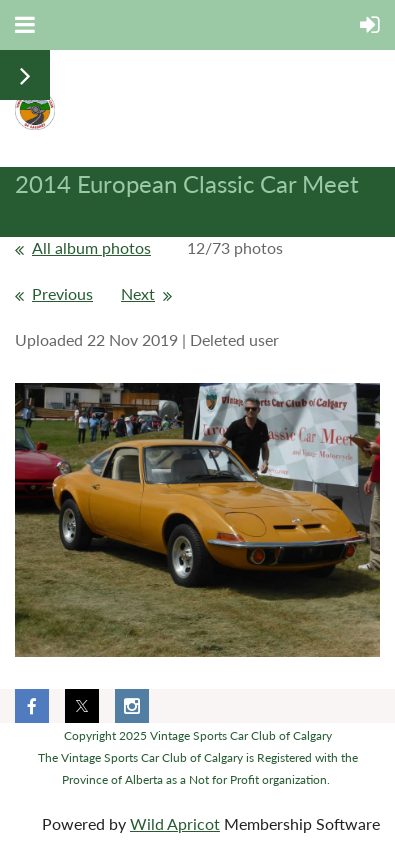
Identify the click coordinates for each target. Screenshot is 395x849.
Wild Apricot (175, 823)
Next (138, 293)
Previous (62, 293)
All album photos (91, 247)
